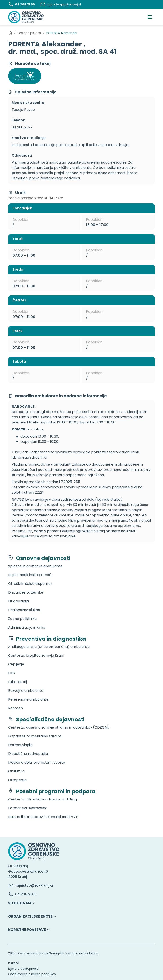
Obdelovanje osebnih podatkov (32, 974)
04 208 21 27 (22, 127)
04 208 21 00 (26, 894)
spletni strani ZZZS (27, 492)
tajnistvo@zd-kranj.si (34, 885)
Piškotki (14, 963)
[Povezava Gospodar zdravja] (25, 76)
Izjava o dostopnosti (23, 969)
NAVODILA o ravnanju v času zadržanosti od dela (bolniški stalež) (67, 499)
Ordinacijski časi (29, 33)
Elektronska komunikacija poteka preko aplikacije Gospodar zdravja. (70, 145)
